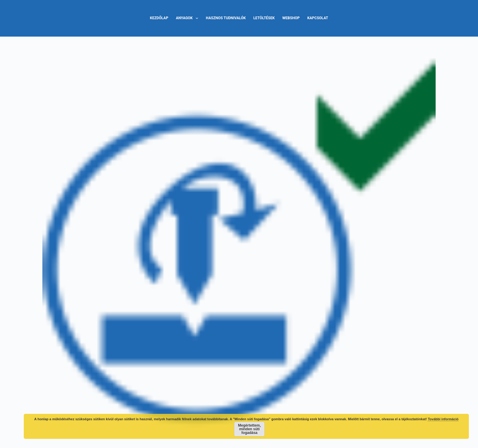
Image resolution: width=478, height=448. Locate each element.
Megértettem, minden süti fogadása (250, 429)
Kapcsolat (318, 18)
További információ (443, 419)
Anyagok (188, 18)
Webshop (291, 18)
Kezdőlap (159, 18)
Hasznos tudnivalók (226, 18)
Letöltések (264, 18)
